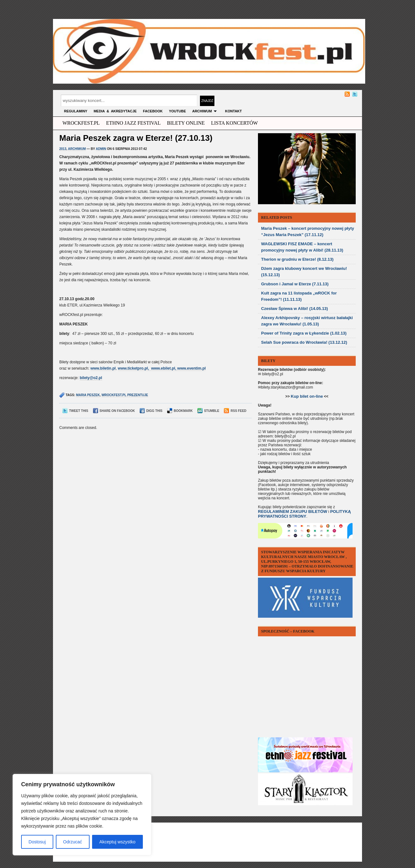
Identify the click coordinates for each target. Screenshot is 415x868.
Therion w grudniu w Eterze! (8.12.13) (297, 259)
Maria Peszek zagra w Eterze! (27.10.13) (136, 138)
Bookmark (180, 411)
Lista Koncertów (234, 123)
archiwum (205, 111)
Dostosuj (37, 842)
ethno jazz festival (133, 123)
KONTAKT (234, 111)
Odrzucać (73, 842)
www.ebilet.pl (163, 368)
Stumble (208, 411)
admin (101, 149)
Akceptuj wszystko (117, 842)
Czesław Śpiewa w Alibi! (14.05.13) (295, 309)
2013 (63, 149)
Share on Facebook (114, 411)
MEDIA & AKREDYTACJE (115, 111)
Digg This (151, 411)
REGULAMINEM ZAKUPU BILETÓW (293, 511)
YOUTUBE (178, 111)
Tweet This (75, 411)
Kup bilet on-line (307, 396)
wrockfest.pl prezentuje (125, 395)
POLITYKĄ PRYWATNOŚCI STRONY (304, 514)
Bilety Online (186, 123)
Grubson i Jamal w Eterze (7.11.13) (295, 284)
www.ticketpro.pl (133, 368)
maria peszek (88, 395)
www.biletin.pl (103, 368)
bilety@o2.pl (91, 378)
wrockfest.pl (81, 123)
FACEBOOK (153, 111)
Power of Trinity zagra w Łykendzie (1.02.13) (304, 333)
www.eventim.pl (191, 368)
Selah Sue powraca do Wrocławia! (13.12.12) (304, 342)
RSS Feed (235, 411)
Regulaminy (76, 111)
